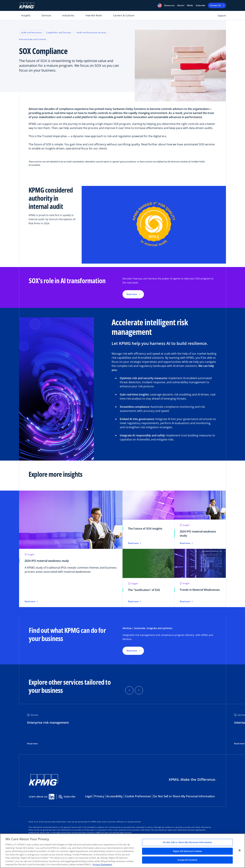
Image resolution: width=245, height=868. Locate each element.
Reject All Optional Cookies (187, 851)
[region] (122, 851)
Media (190, 5)
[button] (160, 5)
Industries (68, 15)
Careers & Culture (124, 15)
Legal (89, 796)
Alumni (181, 5)
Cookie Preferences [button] (138, 796)
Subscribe (200, 5)
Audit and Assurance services (91, 32)
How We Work (94, 15)
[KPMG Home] (27, 6)
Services (46, 15)
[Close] (240, 850)
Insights (26, 15)
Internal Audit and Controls (33, 39)
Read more (32, 744)
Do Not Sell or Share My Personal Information (184, 796)
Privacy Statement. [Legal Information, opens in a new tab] (103, 864)
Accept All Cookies (187, 860)
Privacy (99, 796)
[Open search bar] (220, 16)
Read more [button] (132, 294)
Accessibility (115, 796)
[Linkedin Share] (52, 797)
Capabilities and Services (59, 32)
